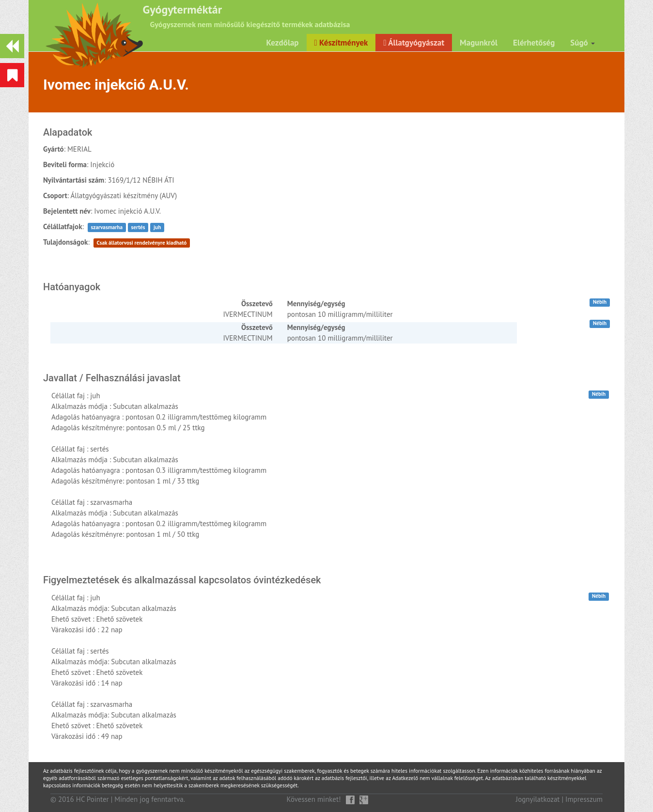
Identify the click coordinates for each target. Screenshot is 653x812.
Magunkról (479, 43)
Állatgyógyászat (414, 43)
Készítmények (341, 43)
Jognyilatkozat (538, 799)
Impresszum (584, 799)
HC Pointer (93, 799)
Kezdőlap (283, 43)
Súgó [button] (583, 43)
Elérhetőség (534, 43)
